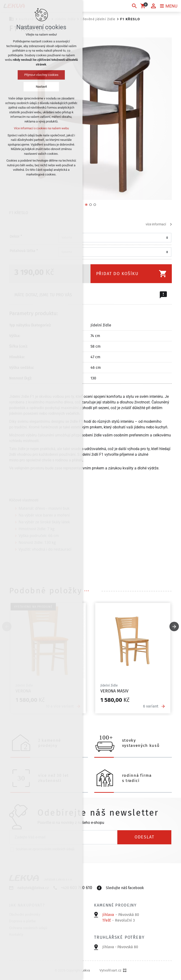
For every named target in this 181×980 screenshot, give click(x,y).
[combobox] (113, 238)
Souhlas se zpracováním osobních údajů (45, 849)
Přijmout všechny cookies (41, 75)
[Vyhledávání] (134, 6)
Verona (23, 691)
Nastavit (41, 87)
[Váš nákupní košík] (144, 6)
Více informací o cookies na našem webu (41, 128)
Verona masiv (114, 691)
